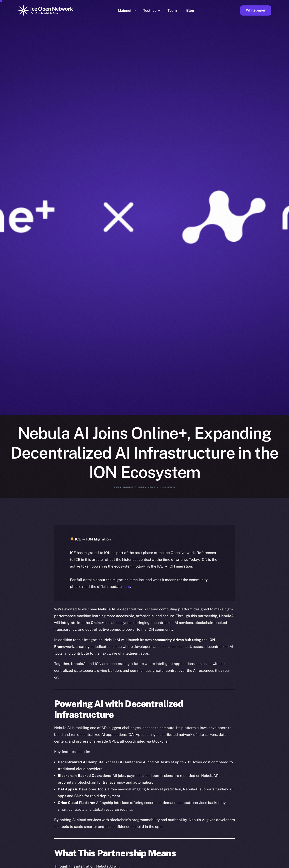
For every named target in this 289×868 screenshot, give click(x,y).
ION (117, 487)
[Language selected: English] (174, 864)
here (126, 587)
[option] (70, 864)
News (151, 487)
